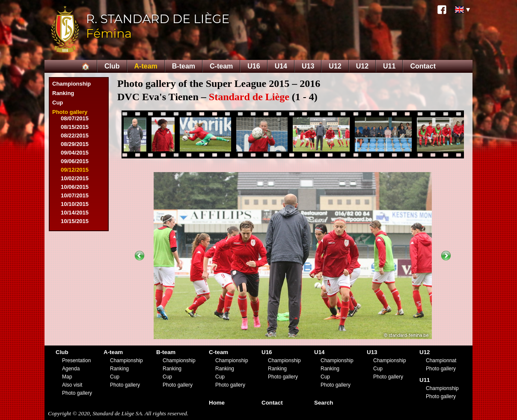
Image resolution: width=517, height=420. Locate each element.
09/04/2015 (75, 153)
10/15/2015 (75, 221)
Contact (423, 66)
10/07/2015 (75, 195)
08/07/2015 (75, 118)
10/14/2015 (75, 213)
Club (112, 66)
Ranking (63, 93)
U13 (308, 66)
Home (217, 403)
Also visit (72, 385)
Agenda (71, 369)
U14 (281, 66)
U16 (254, 66)
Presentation (76, 360)
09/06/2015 (75, 161)
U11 (389, 66)
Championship (71, 84)
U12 (335, 66)
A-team (146, 66)
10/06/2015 (75, 187)
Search (324, 403)
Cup (58, 103)
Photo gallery (70, 112)
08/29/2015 (75, 144)
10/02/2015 (75, 178)
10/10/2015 (75, 204)
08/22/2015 (75, 136)
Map (67, 377)
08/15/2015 (75, 127)
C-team (221, 66)
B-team (184, 66)
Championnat (441, 360)
